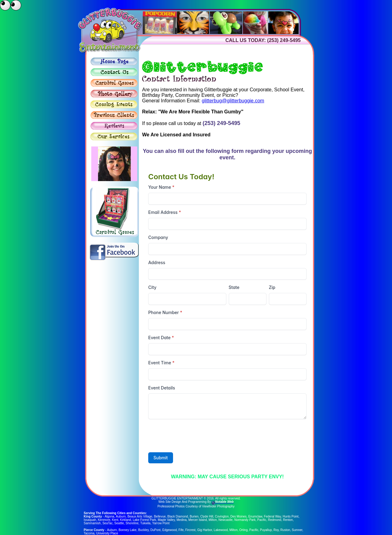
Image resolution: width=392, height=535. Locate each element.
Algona (109, 516)
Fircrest (190, 530)
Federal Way (272, 516)
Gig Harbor (204, 530)
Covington (222, 516)
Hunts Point (290, 516)
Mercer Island (198, 520)
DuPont (155, 530)
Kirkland (126, 520)
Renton (288, 520)
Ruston (285, 530)
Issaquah (90, 520)
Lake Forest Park (144, 520)
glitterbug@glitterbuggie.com (233, 101)
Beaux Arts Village (139, 516)
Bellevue (160, 516)
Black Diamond (177, 516)
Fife (181, 530)
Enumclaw (255, 516)
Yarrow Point (161, 523)
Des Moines (238, 516)
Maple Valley (166, 520)
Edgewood (169, 530)
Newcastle (225, 520)
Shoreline (132, 523)
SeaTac (107, 523)
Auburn (120, 516)
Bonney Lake (127, 530)
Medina (182, 520)
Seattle (119, 523)
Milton (213, 520)
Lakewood (221, 530)
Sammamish (92, 523)
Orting (243, 530)
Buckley (143, 530)
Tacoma (89, 533)
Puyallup (266, 530)
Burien (194, 516)
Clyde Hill (206, 516)
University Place (107, 533)
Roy (276, 530)
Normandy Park (245, 520)
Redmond (275, 520)
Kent (115, 520)
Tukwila (145, 523)
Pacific (262, 520)
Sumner (297, 530)
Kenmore (104, 520)
